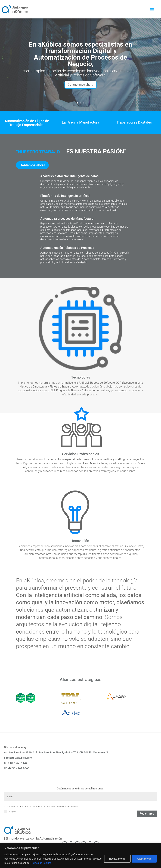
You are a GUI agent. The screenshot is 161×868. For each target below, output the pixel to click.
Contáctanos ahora (81, 85)
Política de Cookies (41, 863)
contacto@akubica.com (18, 759)
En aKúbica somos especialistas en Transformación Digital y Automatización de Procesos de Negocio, (80, 54)
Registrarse (147, 815)
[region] (80, 855)
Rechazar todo (117, 859)
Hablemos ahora (32, 166)
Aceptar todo (144, 859)
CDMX (17, 769)
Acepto (10, 812)
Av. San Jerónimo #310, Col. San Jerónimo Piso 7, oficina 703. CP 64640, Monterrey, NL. (57, 754)
